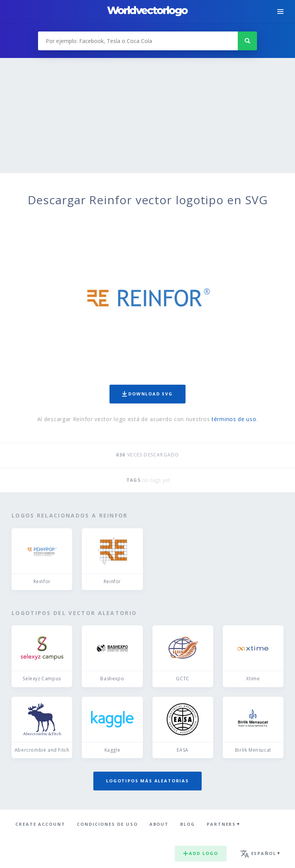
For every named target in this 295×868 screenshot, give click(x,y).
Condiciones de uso (107, 824)
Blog (188, 824)
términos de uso (234, 419)
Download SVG (147, 394)
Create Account (40, 824)
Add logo (201, 853)
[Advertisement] (147, 116)
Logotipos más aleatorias (147, 781)
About (159, 824)
